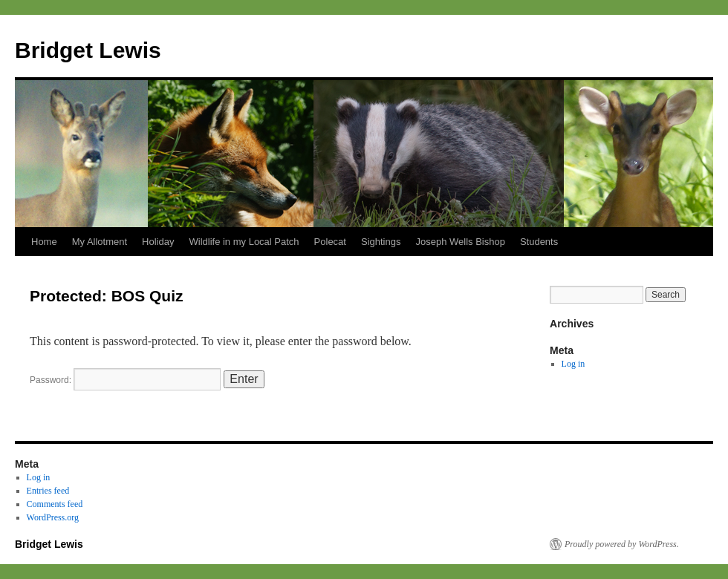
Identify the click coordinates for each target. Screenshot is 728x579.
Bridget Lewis (88, 50)
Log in (573, 364)
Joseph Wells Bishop (460, 242)
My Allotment (100, 242)
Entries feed (48, 491)
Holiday (158, 242)
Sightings (381, 242)
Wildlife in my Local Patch (244, 242)
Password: (125, 380)
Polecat (330, 242)
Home (44, 242)
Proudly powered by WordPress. (622, 544)
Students (539, 242)
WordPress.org (53, 517)
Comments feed (55, 504)
